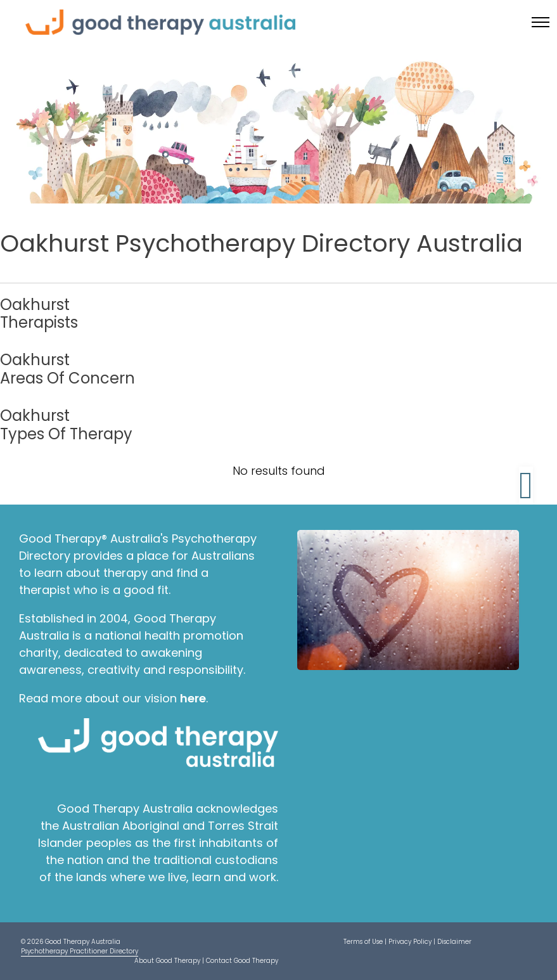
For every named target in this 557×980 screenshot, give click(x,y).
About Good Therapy (167, 961)
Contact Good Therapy (242, 961)
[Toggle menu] (541, 22)
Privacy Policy (410, 942)
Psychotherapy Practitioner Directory (80, 951)
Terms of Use (363, 942)
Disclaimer (454, 942)
